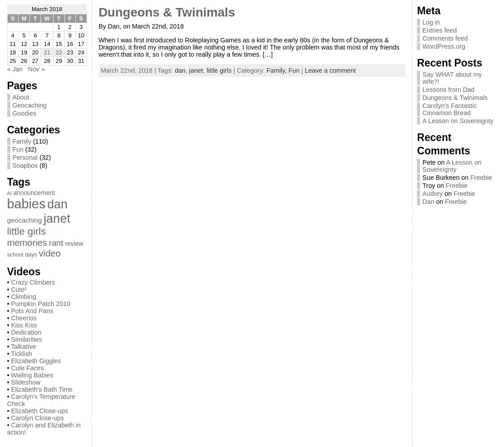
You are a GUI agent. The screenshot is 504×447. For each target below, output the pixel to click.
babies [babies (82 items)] (26, 204)
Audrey (433, 194)
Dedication (26, 332)
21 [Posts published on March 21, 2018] (47, 52)
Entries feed (439, 30)
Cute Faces (28, 368)
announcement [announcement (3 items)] (34, 193)
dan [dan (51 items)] (57, 204)
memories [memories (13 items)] (27, 242)
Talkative (23, 347)
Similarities (27, 339)
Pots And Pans (32, 311)
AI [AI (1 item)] (9, 193)
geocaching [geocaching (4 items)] (25, 220)
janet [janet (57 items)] (57, 218)
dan (180, 70)
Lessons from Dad (448, 90)
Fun (18, 149)
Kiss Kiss (24, 325)
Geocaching (30, 105)
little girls (219, 70)
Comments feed (445, 38)
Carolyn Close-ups (37, 418)
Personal (25, 157)
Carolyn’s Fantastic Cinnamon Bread (450, 109)
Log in (431, 22)
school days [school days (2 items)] (22, 255)
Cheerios (24, 318)
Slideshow (26, 382)
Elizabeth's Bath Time (42, 389)
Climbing (24, 297)
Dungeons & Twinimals (167, 12)
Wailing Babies (32, 375)
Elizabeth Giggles (36, 361)
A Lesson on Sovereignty (458, 121)
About (21, 97)
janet (196, 70)
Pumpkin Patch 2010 (41, 304)
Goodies (25, 113)
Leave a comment (330, 70)
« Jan (15, 69)
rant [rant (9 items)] (56, 243)
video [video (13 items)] (50, 253)
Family (22, 141)
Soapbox (25, 166)
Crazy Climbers (33, 282)
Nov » (37, 69)
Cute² (19, 290)
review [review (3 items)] (74, 244)
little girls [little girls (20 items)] (27, 231)
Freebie (481, 178)
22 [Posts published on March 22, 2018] (59, 52)
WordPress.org (444, 46)
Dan (428, 202)
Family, (277, 70)
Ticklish (21, 354)
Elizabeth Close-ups (40, 411)
